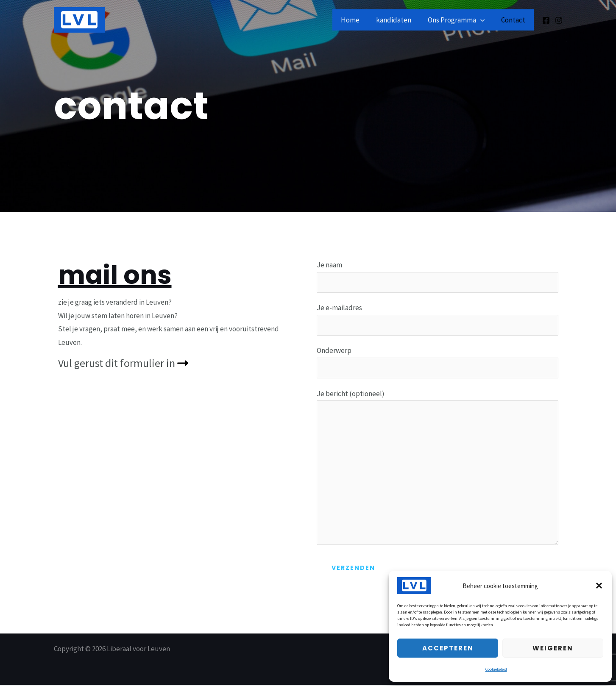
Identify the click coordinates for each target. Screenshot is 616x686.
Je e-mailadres (438, 319)
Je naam (438, 276)
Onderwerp (438, 362)
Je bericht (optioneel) (438, 470)
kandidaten (399, 20)
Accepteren (448, 648)
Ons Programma (459, 20)
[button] (599, 586)
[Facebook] (546, 20)
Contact (514, 20)
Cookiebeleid (496, 669)
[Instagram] (559, 20)
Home (357, 20)
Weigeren (553, 648)
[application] (483, 20)
